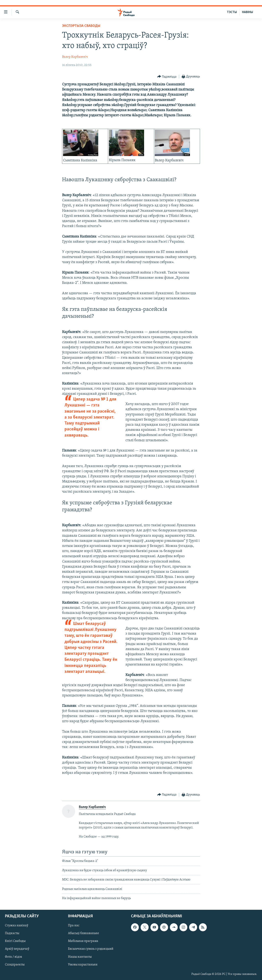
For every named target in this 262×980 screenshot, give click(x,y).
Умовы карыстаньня (83, 965)
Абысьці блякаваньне (84, 934)
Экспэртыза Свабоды (81, 26)
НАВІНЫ (247, 12)
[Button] (167, 77)
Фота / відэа (14, 957)
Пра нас (74, 926)
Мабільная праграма (83, 941)
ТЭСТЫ (232, 12)
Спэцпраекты (15, 965)
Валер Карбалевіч (75, 57)
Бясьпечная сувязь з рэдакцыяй (91, 949)
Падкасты (12, 934)
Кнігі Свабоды (15, 941)
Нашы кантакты (80, 957)
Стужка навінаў (17, 926)
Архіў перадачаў (17, 949)
